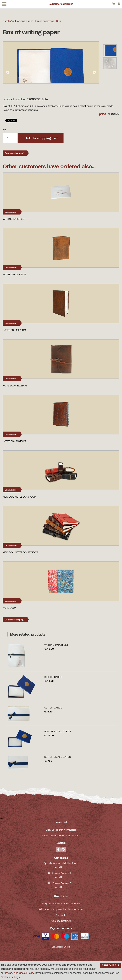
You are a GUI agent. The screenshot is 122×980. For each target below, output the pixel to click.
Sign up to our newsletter (61, 830)
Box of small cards (58, 731)
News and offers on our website (61, 835)
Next (94, 73)
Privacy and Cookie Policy (19, 973)
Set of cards (53, 708)
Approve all (111, 965)
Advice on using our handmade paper (61, 909)
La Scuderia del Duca (61, 4)
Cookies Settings (10, 977)
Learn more (11, 212)
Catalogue (9, 21)
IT (69, 947)
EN (65, 947)
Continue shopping (14, 153)
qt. (4, 130)
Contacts (61, 915)
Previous (8, 73)
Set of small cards (58, 757)
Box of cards (53, 677)
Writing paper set (56, 645)
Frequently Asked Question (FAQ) (61, 904)
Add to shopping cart (41, 138)
